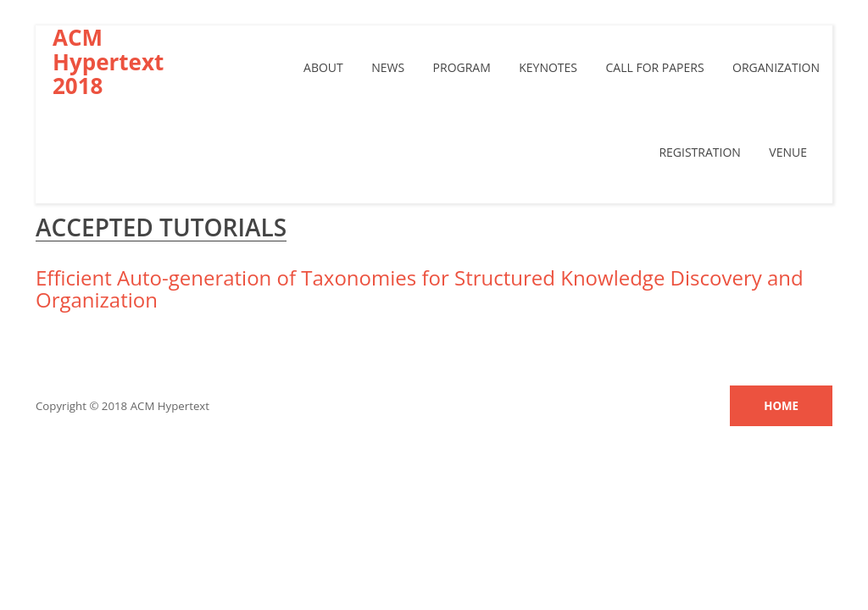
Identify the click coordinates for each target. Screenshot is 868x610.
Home (781, 406)
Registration (699, 152)
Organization (776, 67)
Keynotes (548, 67)
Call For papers (654, 67)
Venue (788, 152)
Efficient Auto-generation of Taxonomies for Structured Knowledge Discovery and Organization (420, 288)
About (323, 67)
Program (462, 67)
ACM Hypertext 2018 (108, 62)
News (388, 67)
